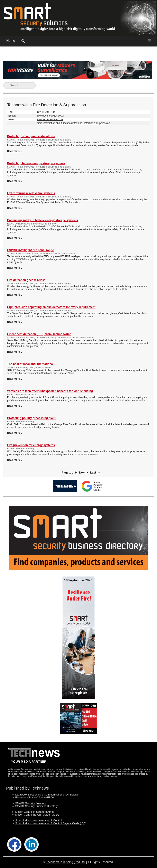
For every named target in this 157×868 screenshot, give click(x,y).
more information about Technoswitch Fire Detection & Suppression (73, 123)
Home (11, 41)
